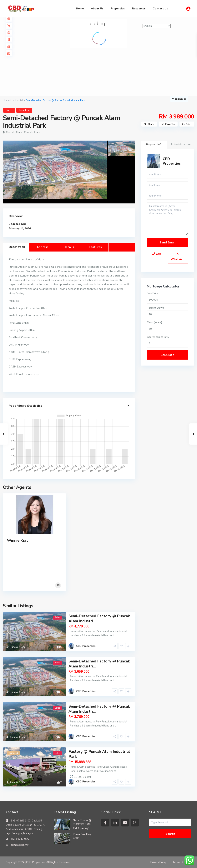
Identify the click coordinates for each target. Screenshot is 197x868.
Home (80, 9)
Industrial (18, 100)
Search (170, 834)
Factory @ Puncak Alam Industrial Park (99, 754)
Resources (139, 9)
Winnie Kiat (17, 540)
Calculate (167, 355)
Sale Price (153, 293)
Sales (9, 110)
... (116, 635)
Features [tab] (95, 247)
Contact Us (160, 9)
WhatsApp (178, 257)
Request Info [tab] (154, 145)
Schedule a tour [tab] (181, 145)
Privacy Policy (159, 862)
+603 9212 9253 (21, 839)
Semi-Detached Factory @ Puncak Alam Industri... (99, 619)
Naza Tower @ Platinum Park (82, 822)
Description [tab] (17, 247)
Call (157, 254)
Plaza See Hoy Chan (82, 836)
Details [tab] (69, 247)
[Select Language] (157, 26)
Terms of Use (180, 862)
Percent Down (155, 308)
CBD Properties (172, 161)
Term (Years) (154, 322)
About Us (97, 9)
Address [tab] (43, 247)
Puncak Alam (32, 132)
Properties (118, 9)
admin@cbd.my (20, 845)
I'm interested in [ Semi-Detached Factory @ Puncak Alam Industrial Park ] (167, 219)
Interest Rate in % (158, 337)
